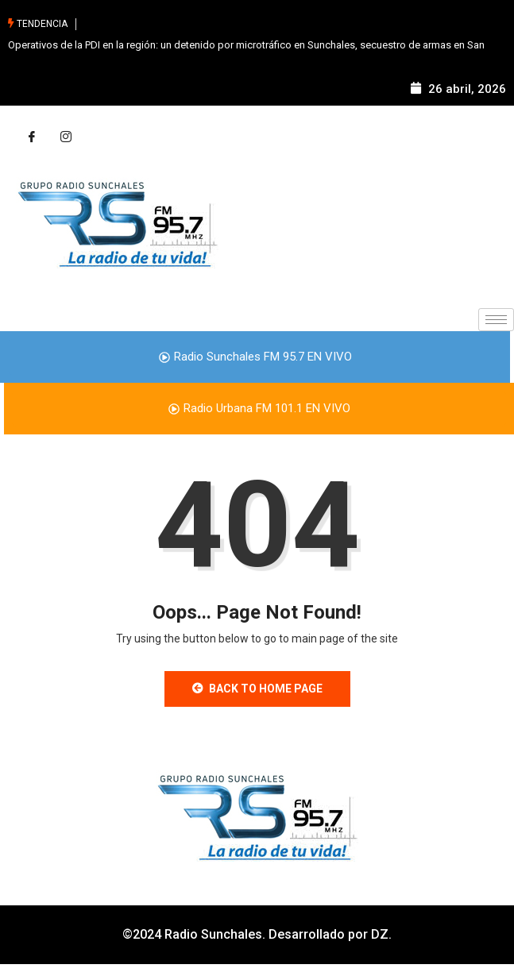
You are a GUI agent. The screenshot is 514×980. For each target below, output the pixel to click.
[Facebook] (32, 137)
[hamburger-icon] (496, 320)
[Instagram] (66, 137)
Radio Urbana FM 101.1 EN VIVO (259, 408)
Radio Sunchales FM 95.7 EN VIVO (255, 357)
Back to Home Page (257, 689)
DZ (380, 934)
